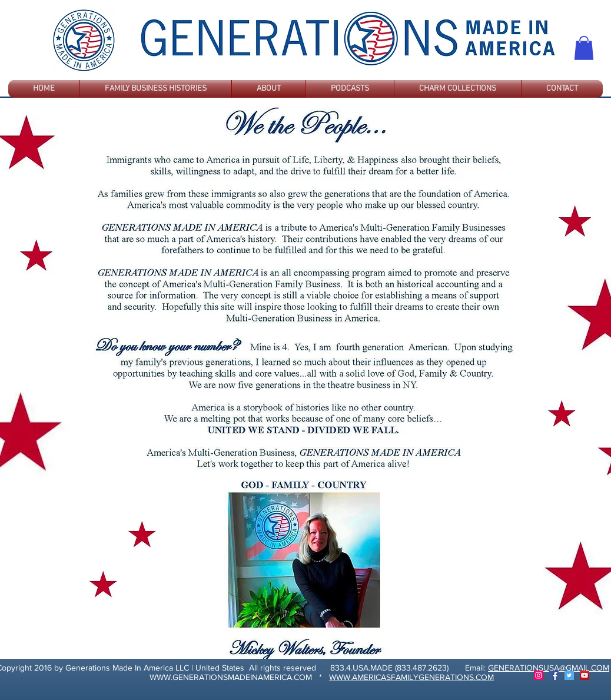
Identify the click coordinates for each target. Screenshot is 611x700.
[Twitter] (569, 675)
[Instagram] (539, 675)
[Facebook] (554, 675)
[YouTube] (585, 675)
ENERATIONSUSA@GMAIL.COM (552, 668)
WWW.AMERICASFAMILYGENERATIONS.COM (411, 677)
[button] (584, 48)
